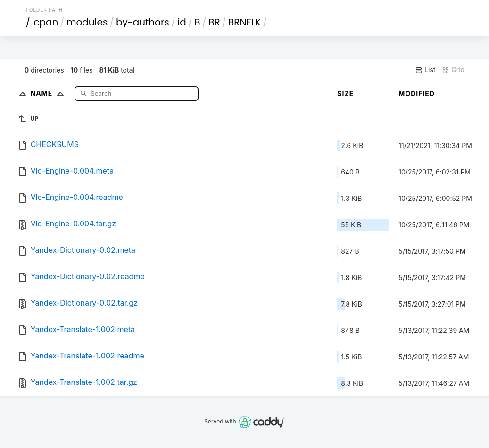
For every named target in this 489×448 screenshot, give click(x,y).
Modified (417, 94)
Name (49, 93)
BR (214, 22)
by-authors (143, 22)
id (182, 22)
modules (87, 22)
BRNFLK (244, 22)
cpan (46, 22)
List (425, 70)
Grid (453, 70)
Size (345, 94)
